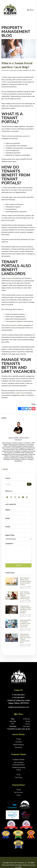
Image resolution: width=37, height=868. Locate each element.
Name (8, 510)
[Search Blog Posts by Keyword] (16, 484)
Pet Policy (19, 777)
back (5, 469)
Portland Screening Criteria (19, 769)
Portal (18, 739)
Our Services (19, 792)
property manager (17, 325)
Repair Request (18, 745)
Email (7, 518)
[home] (10, 9)
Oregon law (10, 278)
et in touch (22, 393)
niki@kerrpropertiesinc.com (18, 707)
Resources (19, 747)
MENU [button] (30, 10)
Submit (18, 565)
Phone (8, 527)
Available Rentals (18, 760)
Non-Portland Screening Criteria (18, 764)
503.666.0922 (19, 695)
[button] (7, 497)
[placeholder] (18, 514)
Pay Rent (18, 742)
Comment (9, 544)
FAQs (19, 775)
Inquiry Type (10, 535)
